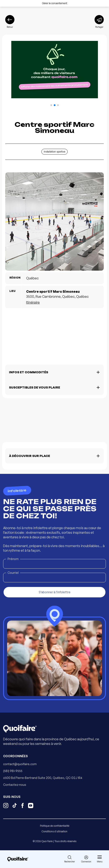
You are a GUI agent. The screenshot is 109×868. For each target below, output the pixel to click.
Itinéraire (33, 302)
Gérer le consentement (55, 3)
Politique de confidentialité (55, 826)
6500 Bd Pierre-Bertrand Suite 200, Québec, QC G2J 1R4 (43, 778)
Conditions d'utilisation (54, 831)
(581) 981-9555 (13, 771)
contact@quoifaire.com (20, 764)
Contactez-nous (15, 785)
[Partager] (99, 22)
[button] (51, 105)
